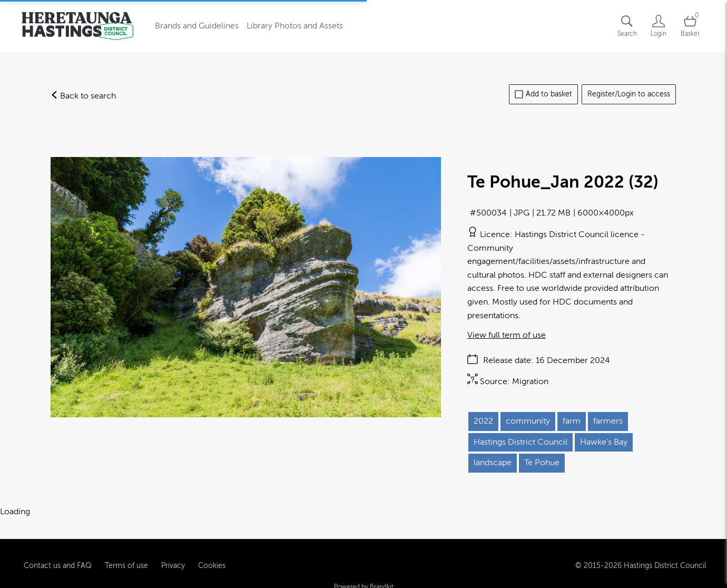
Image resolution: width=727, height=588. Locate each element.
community (528, 421)
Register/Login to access (629, 94)
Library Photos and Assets (295, 26)
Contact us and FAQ (58, 557)
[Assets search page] (627, 26)
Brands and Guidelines (197, 26)
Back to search (83, 96)
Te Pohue (542, 463)
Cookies (212, 557)
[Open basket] (690, 26)
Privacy (173, 557)
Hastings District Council (520, 442)
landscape (493, 463)
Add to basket (543, 94)
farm (572, 421)
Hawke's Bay (604, 442)
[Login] (659, 26)
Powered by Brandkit (364, 579)
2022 (483, 421)
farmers (608, 421)
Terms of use (126, 557)
